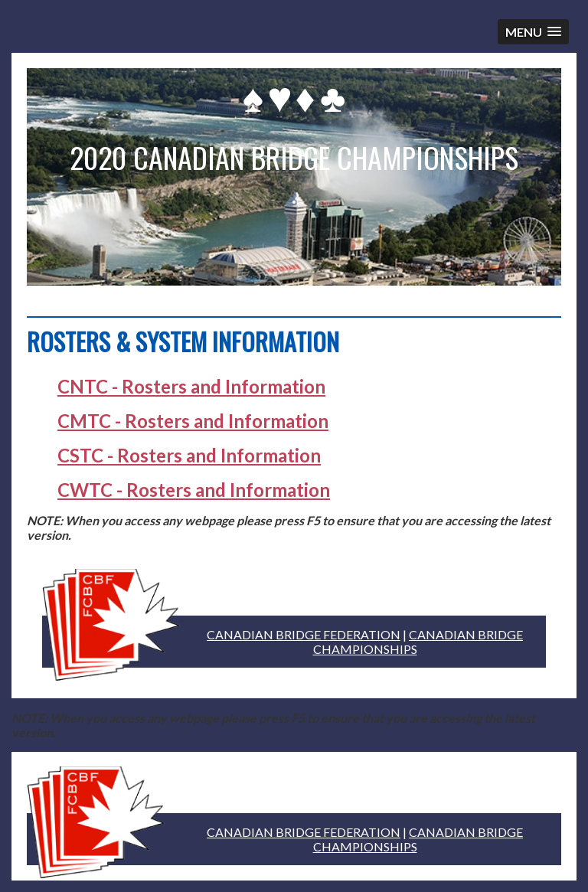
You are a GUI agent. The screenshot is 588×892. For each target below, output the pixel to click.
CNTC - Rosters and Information (191, 386)
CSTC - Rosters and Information (189, 455)
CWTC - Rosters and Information (194, 490)
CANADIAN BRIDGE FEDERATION (304, 634)
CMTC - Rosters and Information (193, 421)
